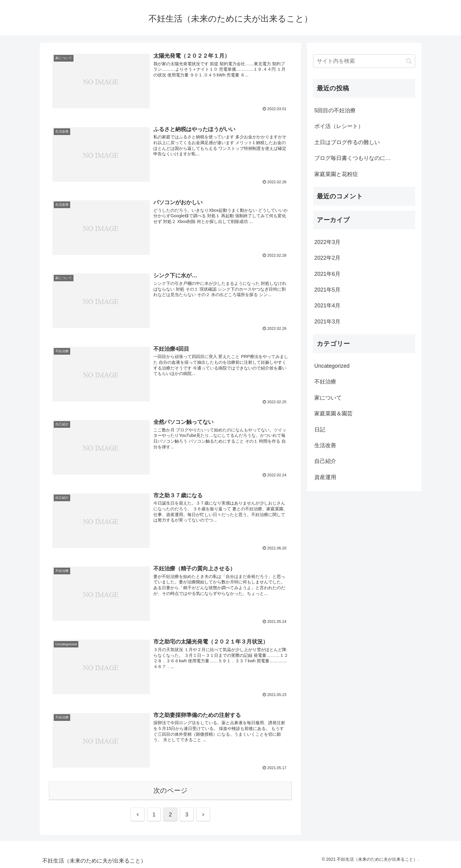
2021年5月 (327, 290)
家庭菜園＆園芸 (333, 414)
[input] (364, 61)
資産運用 (325, 477)
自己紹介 (325, 461)
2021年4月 (327, 306)
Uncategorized (332, 366)
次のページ (171, 790)
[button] (409, 61)
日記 (320, 430)
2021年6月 (327, 274)
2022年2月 (327, 258)
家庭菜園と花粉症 (336, 174)
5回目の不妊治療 (335, 110)
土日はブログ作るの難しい (347, 142)
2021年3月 (327, 322)
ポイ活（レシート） (339, 126)
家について (328, 398)
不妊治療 (325, 382)
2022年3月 (327, 242)
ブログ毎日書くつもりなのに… (353, 158)
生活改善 (325, 445)
